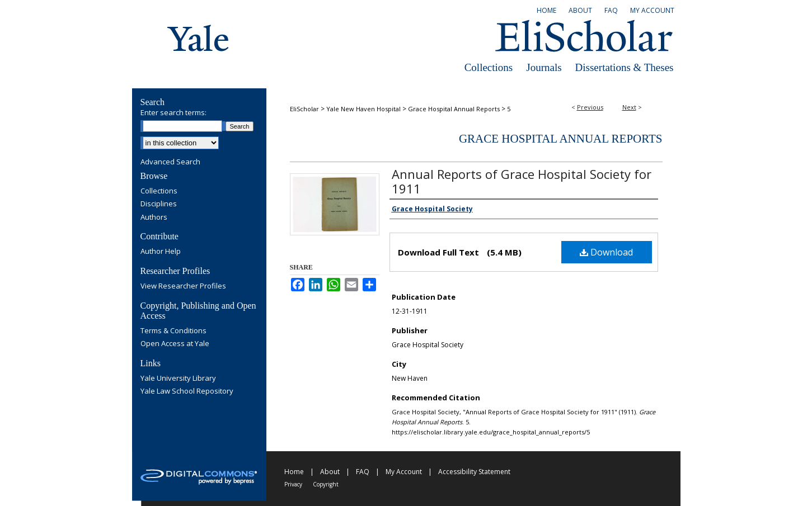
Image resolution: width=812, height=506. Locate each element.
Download (606, 252)
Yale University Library (178, 379)
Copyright (326, 484)
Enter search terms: (173, 112)
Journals (544, 67)
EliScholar (304, 109)
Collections (489, 67)
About (330, 472)
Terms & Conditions (173, 331)
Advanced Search (170, 162)
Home (294, 472)
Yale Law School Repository (187, 391)
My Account (404, 472)
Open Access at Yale (175, 344)
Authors (154, 217)
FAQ (363, 472)
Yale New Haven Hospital (363, 109)
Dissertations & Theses (625, 67)
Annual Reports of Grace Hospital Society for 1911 (522, 181)
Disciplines (159, 204)
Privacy (293, 484)
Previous (590, 107)
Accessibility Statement (474, 472)
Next (629, 107)
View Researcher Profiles (183, 286)
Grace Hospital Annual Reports (454, 109)
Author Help (161, 252)
